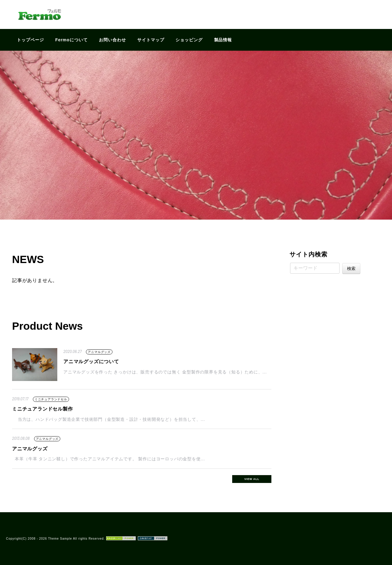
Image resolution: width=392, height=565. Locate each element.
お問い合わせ (112, 40)
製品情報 (223, 40)
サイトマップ (151, 40)
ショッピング (189, 40)
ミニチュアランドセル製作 (43, 409)
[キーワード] (315, 268)
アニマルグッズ (99, 352)
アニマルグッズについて (91, 362)
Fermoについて (71, 40)
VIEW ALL (252, 479)
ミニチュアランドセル (51, 399)
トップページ (30, 40)
